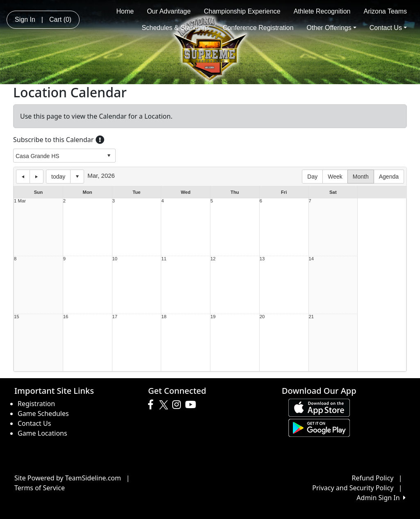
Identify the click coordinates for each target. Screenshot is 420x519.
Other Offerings (332, 28)
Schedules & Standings (176, 28)
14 (312, 259)
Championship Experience (242, 11)
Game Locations (42, 433)
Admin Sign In (381, 498)
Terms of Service (40, 488)
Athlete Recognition (322, 11)
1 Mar (20, 201)
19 (213, 317)
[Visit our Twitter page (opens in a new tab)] (165, 405)
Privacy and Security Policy (353, 488)
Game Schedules (43, 413)
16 (66, 317)
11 (164, 259)
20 (262, 317)
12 (213, 259)
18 (164, 317)
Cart (60, 20)
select (109, 156)
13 (262, 259)
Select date (77, 177)
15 (17, 317)
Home (125, 11)
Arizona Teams (385, 11)
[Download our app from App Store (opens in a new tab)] (319, 407)
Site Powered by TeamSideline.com (68, 478)
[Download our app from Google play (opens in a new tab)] (319, 427)
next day (37, 177)
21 (312, 317)
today (58, 177)
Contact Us (388, 28)
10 (115, 259)
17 (115, 317)
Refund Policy (373, 478)
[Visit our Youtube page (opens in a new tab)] (193, 405)
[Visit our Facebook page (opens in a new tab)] (153, 405)
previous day (23, 177)
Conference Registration (258, 28)
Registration (36, 404)
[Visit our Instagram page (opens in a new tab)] (179, 405)
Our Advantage (169, 11)
